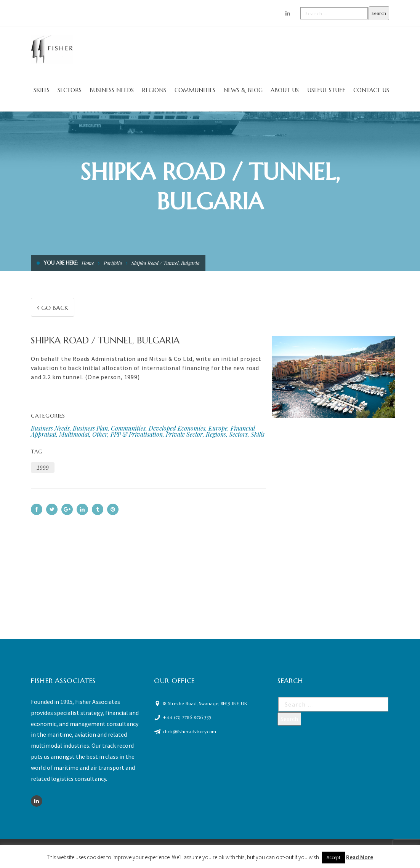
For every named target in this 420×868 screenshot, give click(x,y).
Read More (360, 857)
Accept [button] (333, 858)
